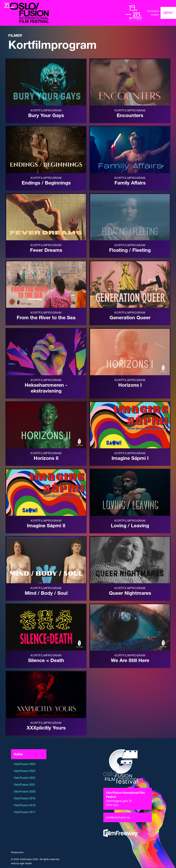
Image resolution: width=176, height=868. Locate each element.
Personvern (17, 852)
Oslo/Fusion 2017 (25, 812)
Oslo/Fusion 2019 (25, 798)
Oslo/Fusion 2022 (25, 778)
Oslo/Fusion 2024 (25, 764)
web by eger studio (21, 863)
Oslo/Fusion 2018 (25, 805)
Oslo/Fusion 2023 (25, 771)
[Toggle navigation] (168, 13)
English (155, 15)
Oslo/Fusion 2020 (25, 791)
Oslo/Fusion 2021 (25, 785)
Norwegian (153, 11)
